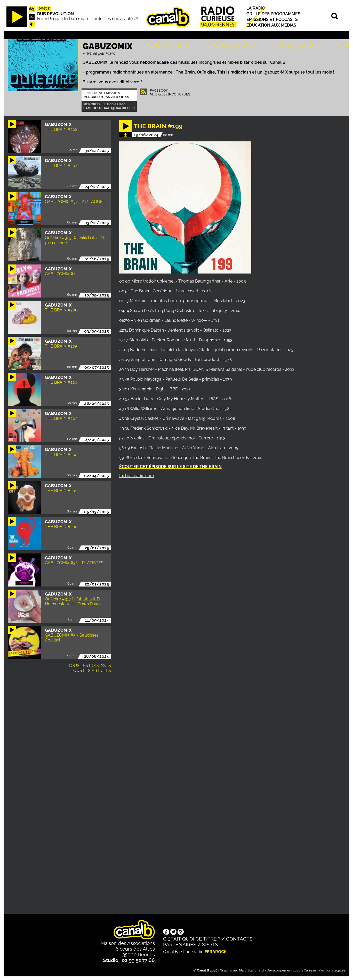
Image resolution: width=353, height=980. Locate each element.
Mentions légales (332, 970)
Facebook (159, 90)
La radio (256, 8)
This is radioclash (234, 72)
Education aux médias (271, 25)
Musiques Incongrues (170, 94)
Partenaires (180, 944)
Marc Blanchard (251, 970)
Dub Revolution (55, 14)
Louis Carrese (305, 970)
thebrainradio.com (137, 476)
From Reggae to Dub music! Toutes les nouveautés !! (87, 19)
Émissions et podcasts (272, 19)
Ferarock (216, 952)
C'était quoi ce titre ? (192, 939)
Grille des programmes (273, 14)
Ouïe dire (206, 72)
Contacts (239, 939)
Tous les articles (91, 670)
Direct (44, 9)
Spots (210, 944)
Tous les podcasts (90, 666)
